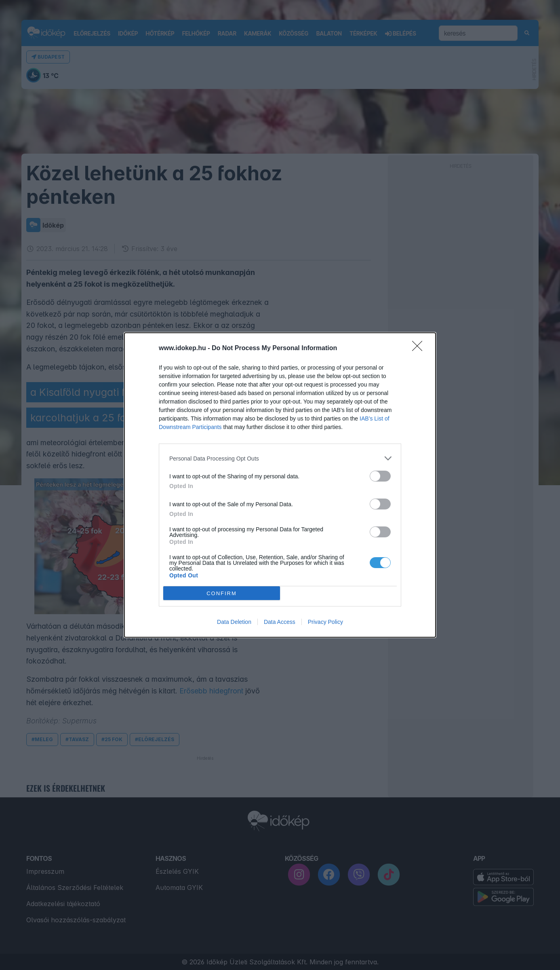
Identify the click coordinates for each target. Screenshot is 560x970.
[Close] (420, 349)
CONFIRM (222, 593)
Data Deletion (234, 622)
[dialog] (280, 485)
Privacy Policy (325, 622)
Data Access (280, 622)
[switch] (380, 476)
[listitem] (280, 458)
